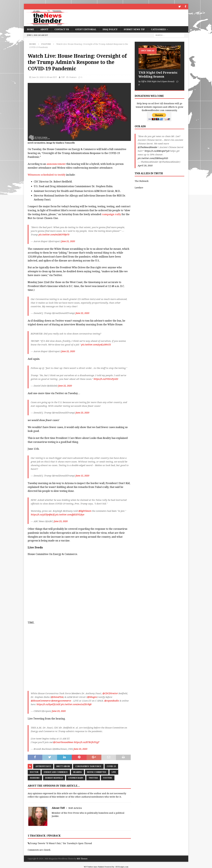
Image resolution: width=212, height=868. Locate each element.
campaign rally (111, 214)
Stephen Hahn (76, 778)
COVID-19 (111, 766)
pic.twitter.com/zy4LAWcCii (96, 344)
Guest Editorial (86, 29)
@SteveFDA (57, 697)
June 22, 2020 (82, 313)
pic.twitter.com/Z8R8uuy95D (153, 158)
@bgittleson (85, 511)
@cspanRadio (112, 700)
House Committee (97, 772)
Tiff (63, 77)
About (44, 29)
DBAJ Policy (110, 29)
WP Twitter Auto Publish (94, 867)
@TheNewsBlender (148, 147)
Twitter (93, 778)
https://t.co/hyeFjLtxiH (48, 704)
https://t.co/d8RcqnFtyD (157, 151)
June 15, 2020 (82, 475)
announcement (56, 164)
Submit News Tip (134, 29)
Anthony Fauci (43, 766)
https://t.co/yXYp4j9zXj (43, 514)
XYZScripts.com (122, 867)
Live (114, 772)
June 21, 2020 (68, 241)
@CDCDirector (110, 693)
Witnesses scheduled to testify (47, 174)
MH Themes (82, 858)
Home (31, 29)
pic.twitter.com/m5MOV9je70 (54, 234)
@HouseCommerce (41, 700)
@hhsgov (92, 697)
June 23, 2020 (82, 413)
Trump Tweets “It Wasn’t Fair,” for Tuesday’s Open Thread (61, 843)
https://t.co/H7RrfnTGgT (87, 742)
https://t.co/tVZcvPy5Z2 (106, 379)
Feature (73, 77)
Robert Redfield (54, 778)
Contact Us (62, 29)
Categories (158, 29)
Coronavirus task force (88, 766)
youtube (108, 778)
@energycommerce (61, 700)
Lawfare (139, 187)
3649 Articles (75, 808)
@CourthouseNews (63, 742)
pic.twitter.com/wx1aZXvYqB (76, 704)
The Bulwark (142, 181)
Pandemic (35, 778)
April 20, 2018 (145, 165)
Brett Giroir (63, 766)
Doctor (34, 772)
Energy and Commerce (56, 772)
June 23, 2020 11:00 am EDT (44, 77)
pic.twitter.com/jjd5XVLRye (70, 514)
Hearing (77, 772)
